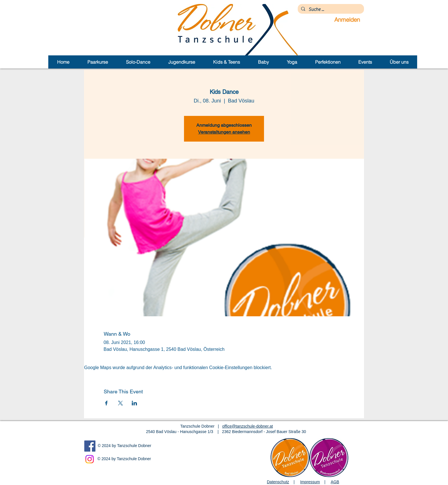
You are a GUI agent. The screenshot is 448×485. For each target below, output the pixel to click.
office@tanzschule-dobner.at (248, 426)
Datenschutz (278, 482)
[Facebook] (90, 446)
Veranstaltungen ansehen (224, 132)
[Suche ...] (330, 9)
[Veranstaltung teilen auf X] (120, 403)
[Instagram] (90, 459)
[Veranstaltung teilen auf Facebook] (106, 403)
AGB (335, 482)
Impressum (310, 482)
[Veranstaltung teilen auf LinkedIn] (134, 403)
